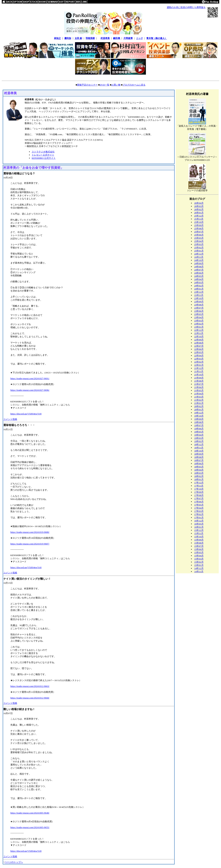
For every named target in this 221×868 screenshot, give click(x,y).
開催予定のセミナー (87, 85)
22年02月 (199, 362)
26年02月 (199, 209)
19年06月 (199, 429)
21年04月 (199, 394)
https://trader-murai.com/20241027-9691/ (30, 378)
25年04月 (199, 241)
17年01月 (199, 517)
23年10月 (199, 298)
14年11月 (199, 571)
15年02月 (199, 562)
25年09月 (199, 225)
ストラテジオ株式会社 (43, 152)
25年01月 (199, 251)
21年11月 (199, 371)
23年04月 (199, 317)
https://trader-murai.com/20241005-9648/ (30, 813)
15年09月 (199, 540)
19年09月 (199, 419)
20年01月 (199, 409)
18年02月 (199, 476)
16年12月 (199, 521)
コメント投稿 (10, 419)
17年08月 (199, 495)
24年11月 (199, 257)
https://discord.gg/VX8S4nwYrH (26, 414)
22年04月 (199, 355)
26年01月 (199, 213)
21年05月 (199, 390)
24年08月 (199, 267)
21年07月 (199, 384)
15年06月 (199, 549)
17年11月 (199, 486)
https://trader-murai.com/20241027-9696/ (30, 390)
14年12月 (199, 568)
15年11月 (199, 533)
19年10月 (199, 416)
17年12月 (199, 483)
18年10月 (199, 451)
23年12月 (199, 292)
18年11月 (199, 448)
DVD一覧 (105, 85)
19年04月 (199, 435)
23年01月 (199, 327)
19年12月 (199, 413)
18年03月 (199, 473)
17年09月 (199, 492)
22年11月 (199, 333)
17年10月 (199, 489)
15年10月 (199, 537)
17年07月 (199, 498)
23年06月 (199, 311)
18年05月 (199, 467)
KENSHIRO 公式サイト (44, 158)
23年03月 (199, 321)
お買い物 (116, 85)
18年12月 (199, 444)
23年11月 (199, 295)
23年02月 (199, 324)
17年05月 (199, 505)
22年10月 (199, 336)
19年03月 (199, 438)
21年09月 (199, 378)
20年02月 (199, 406)
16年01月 (199, 527)
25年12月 (199, 216)
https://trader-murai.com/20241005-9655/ (30, 827)
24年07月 (199, 270)
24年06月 (199, 273)
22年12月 (199, 330)
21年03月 (199, 397)
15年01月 (199, 565)
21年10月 (199, 375)
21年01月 (199, 403)
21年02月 (199, 400)
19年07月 (199, 425)
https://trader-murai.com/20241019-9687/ (30, 544)
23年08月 (199, 305)
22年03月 (199, 359)
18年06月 (199, 463)
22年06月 (199, 349)
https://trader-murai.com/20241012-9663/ (30, 686)
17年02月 (199, 514)
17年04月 (199, 508)
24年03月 (199, 282)
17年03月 (199, 511)
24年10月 (199, 260)
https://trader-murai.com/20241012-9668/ (30, 698)
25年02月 (199, 247)
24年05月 (199, 276)
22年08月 (199, 343)
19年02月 (199, 441)
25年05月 (199, 238)
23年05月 (199, 314)
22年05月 (199, 352)
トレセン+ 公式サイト (43, 155)
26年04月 (199, 203)
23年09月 (199, 301)
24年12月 (199, 254)
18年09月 (199, 454)
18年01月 (199, 479)
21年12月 (199, 368)
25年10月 (199, 222)
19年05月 (199, 432)
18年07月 (199, 460)
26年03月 (199, 206)
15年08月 (199, 543)
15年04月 (199, 556)
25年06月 (199, 235)
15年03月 (199, 559)
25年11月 (199, 219)
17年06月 (199, 502)
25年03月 (199, 244)
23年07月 (199, 308)
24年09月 (199, 263)
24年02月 (199, 286)
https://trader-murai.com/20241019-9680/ (30, 532)
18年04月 (199, 470)
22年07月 (199, 346)
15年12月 (199, 530)
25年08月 (199, 228)
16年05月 (199, 524)
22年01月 (199, 365)
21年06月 (199, 387)
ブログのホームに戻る (134, 85)
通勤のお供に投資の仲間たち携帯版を (186, 7)
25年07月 (199, 232)
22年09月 (199, 340)
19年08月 (199, 422)
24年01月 (199, 289)
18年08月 (199, 457)
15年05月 (199, 552)
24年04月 (199, 279)
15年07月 (199, 546)
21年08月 (199, 381)
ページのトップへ (14, 862)
